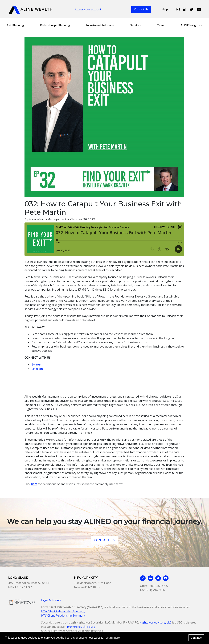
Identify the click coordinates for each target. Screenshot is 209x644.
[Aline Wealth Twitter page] (192, 9)
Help (165, 9)
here (34, 484)
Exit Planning (15, 25)
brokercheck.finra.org (81, 627)
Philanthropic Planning (55, 25)
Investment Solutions (100, 25)
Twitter (36, 365)
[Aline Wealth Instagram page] (178, 9)
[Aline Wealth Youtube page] (199, 9)
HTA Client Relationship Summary (63, 611)
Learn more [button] (113, 638)
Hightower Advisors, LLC (155, 622)
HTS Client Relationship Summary (63, 616)
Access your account (88, 9)
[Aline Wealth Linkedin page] (185, 9)
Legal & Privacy (51, 600)
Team (161, 25)
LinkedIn (37, 369)
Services (136, 25)
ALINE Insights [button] (190, 25)
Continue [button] (196, 638)
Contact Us (141, 9)
